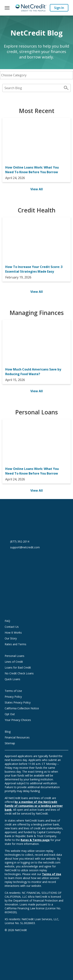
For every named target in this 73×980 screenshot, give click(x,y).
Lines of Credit (14, 662)
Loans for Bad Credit (18, 667)
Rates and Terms (15, 644)
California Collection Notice (22, 708)
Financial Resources (17, 737)
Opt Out (10, 714)
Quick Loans (12, 679)
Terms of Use (13, 691)
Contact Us (12, 627)
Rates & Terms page (35, 840)
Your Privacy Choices (22, 720)
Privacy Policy (13, 697)
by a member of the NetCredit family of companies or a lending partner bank (34, 806)
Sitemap (10, 743)
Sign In (59, 8)
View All (37, 189)
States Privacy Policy (18, 702)
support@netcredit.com (25, 547)
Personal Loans (15, 656)
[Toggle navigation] (7, 8)
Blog (8, 732)
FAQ (7, 621)
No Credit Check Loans (19, 673)
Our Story (11, 638)
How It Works (13, 633)
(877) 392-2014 (20, 541)
